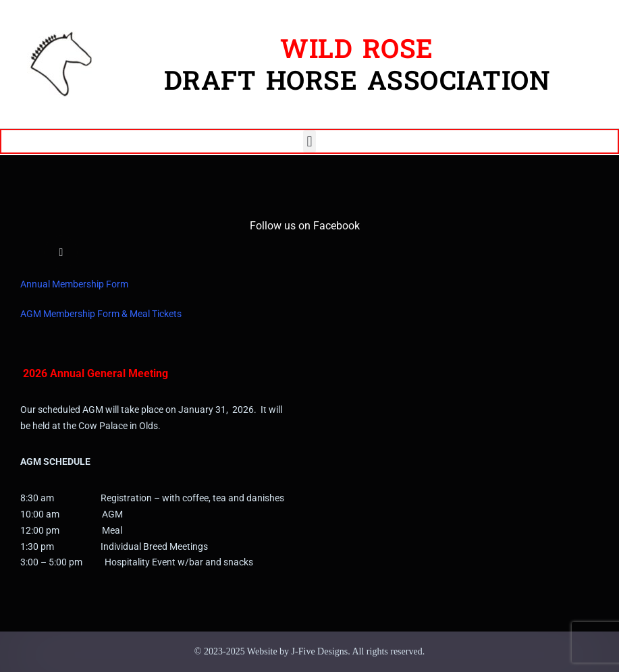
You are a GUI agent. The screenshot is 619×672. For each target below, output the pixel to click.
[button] (309, 141)
